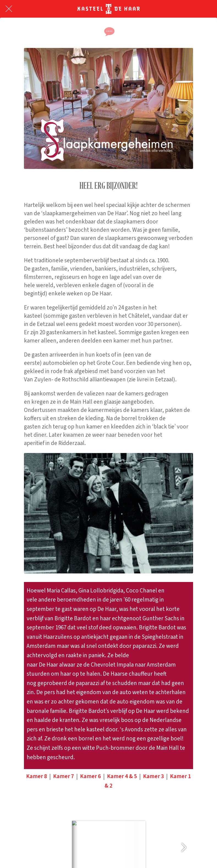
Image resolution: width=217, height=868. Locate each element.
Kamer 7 (64, 776)
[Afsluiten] (9, 9)
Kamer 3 (153, 776)
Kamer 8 (37, 776)
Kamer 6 (90, 776)
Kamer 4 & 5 (122, 776)
